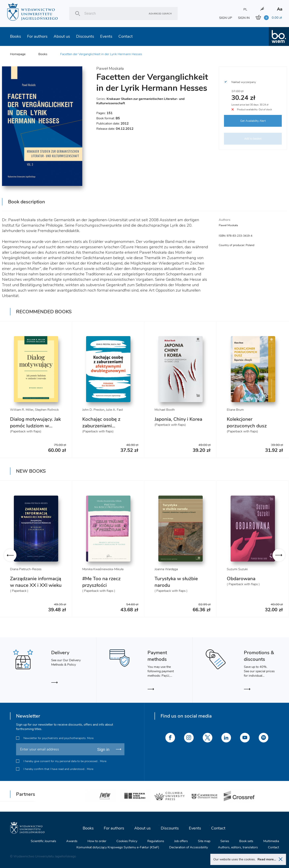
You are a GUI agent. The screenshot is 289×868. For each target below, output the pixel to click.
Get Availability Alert (253, 121)
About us (62, 36)
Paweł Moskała (110, 68)
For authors (37, 36)
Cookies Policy (127, 841)
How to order (97, 841)
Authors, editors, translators (238, 847)
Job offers (181, 841)
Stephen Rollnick (47, 410)
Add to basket (253, 139)
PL (245, 9)
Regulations (156, 841)
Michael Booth (165, 410)
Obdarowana (241, 579)
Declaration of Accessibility (189, 847)
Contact (126, 36)
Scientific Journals (43, 841)
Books (16, 36)
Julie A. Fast (114, 410)
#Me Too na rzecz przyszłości (101, 582)
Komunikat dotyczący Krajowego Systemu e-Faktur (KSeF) (118, 847)
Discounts (85, 36)
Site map (204, 841)
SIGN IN (244, 18)
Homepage (18, 54)
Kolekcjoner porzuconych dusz (247, 422)
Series (225, 841)
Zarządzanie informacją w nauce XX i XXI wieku (36, 582)
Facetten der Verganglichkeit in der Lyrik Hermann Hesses (101, 54)
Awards (72, 841)
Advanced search (160, 14)
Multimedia (271, 841)
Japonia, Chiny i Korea (178, 419)
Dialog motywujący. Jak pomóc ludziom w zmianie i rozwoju (35, 426)
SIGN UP (226, 18)
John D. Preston (93, 410)
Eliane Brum (235, 410)
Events (106, 36)
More (90, 738)
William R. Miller (22, 410)
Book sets (246, 841)
